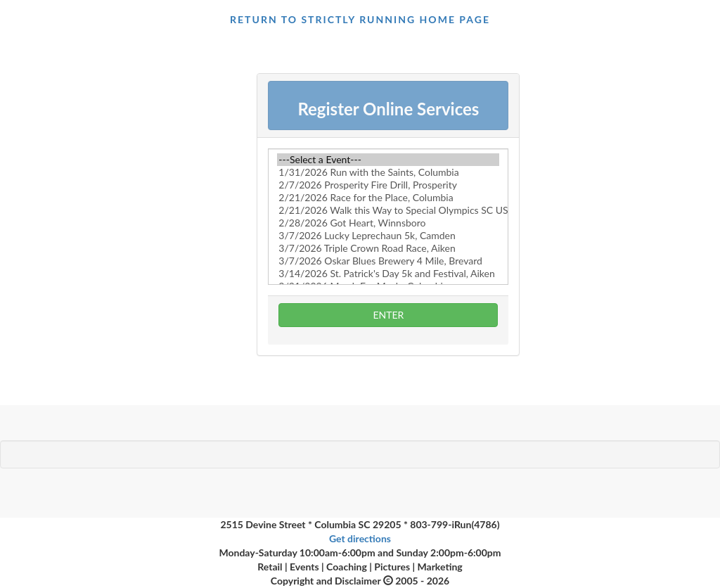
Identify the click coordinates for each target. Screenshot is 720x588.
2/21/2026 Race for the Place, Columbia (388, 198)
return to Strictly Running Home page (360, 19)
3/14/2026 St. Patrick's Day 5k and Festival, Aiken (388, 274)
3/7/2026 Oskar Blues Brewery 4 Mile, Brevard (388, 261)
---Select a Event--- (388, 160)
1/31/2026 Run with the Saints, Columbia (388, 172)
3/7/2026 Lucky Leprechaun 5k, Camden (388, 236)
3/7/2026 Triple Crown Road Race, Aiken (388, 248)
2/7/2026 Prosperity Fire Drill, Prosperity (388, 185)
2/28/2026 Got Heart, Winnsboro (388, 223)
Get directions (360, 538)
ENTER (388, 315)
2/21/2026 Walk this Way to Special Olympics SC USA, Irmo (388, 210)
